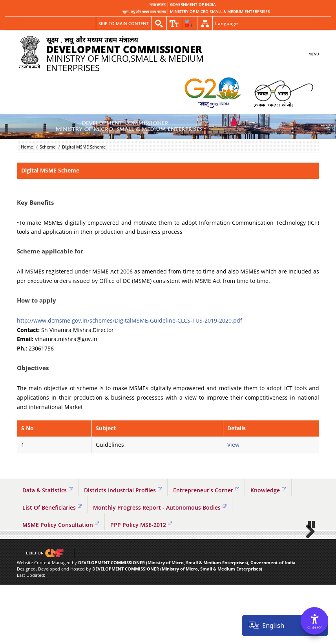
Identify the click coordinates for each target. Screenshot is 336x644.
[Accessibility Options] (314, 621)
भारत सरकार (157, 5)
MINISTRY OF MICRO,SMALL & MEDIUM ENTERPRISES (220, 12)
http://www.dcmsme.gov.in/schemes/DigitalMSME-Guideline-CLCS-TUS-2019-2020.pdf (130, 320)
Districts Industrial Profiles (123, 490)
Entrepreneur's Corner (206, 490)
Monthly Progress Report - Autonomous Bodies (160, 507)
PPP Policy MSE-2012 (141, 525)
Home (27, 147)
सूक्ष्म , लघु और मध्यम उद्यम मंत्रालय (144, 12)
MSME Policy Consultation (61, 525)
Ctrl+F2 (314, 627)
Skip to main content (124, 23)
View (233, 445)
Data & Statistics (47, 490)
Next (307, 561)
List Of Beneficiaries (52, 507)
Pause (312, 583)
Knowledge (268, 490)
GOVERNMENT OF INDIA (193, 5)
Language (226, 23)
